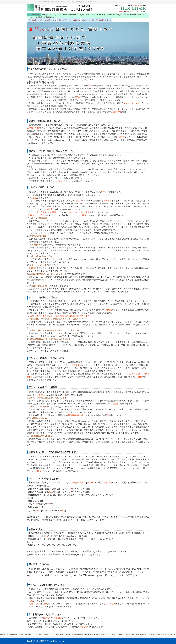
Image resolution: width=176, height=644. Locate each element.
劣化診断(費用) (75, 20)
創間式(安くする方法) (49, 15)
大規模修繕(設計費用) (139, 634)
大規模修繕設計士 (33, 15)
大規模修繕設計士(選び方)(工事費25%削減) (121, 15)
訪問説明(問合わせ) (51, 17)
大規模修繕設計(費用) (36, 20)
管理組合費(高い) (63, 20)
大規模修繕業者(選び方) (104, 20)
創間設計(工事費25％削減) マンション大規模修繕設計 (63, 8)
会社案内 (141, 15)
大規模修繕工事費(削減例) (67, 15)
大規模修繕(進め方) (98, 15)
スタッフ (31, 17)
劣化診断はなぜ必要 (88, 20)
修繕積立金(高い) (50, 20)
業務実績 (39, 17)
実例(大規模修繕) (84, 15)
